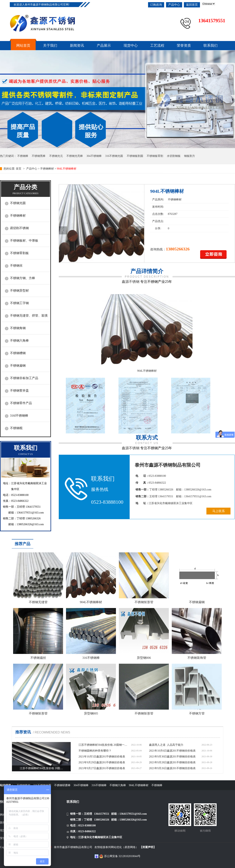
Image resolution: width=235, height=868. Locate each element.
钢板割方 (190, 156)
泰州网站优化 (114, 847)
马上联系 (219, 511)
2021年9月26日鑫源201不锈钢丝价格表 (172, 768)
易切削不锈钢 (19, 228)
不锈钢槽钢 (18, 353)
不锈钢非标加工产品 (24, 378)
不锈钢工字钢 (19, 303)
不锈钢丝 (16, 266)
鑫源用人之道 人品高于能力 (166, 745)
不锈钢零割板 (19, 253)
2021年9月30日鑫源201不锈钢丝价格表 (172, 757)
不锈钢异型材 (19, 291)
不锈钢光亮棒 (75, 156)
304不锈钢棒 (94, 156)
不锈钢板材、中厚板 (24, 241)
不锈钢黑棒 (39, 156)
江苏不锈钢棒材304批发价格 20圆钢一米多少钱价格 (104, 745)
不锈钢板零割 (155, 156)
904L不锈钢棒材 (147, 371)
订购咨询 (156, 5)
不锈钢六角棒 (19, 341)
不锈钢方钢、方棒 (23, 278)
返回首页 (192, 5)
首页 (19, 169)
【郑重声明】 (148, 847)
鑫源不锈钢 (131, 282)
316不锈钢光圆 (114, 156)
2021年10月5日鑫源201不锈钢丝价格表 (102, 757)
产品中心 (174, 5)
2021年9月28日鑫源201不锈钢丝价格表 (172, 762)
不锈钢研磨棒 (62, 785)
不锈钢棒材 (47, 169)
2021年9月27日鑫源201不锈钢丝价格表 (102, 768)
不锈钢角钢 (18, 328)
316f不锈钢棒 (19, 416)
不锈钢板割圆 (135, 156)
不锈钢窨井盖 (19, 391)
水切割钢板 (174, 156)
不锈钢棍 (16, 428)
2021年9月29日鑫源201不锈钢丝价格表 (102, 762)
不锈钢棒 (23, 156)
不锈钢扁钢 (18, 366)
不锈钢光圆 (18, 203)
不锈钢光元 (56, 156)
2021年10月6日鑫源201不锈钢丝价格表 (172, 751)
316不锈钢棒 (99, 785)
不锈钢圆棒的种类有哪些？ (95, 751)
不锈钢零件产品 (21, 403)
